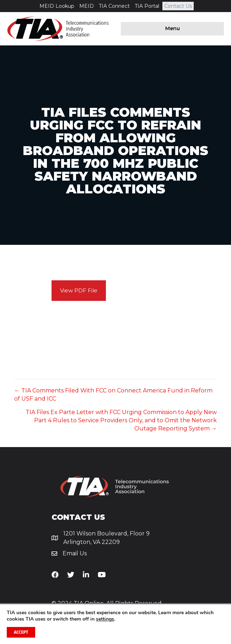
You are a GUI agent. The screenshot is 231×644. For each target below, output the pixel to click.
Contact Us (178, 6)
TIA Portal (147, 6)
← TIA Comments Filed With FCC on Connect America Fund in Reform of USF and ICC (113, 395)
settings (105, 619)
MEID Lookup (57, 6)
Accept (21, 632)
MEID (87, 6)
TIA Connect (114, 6)
